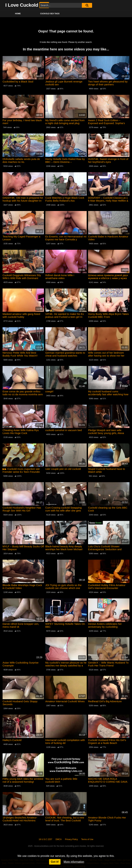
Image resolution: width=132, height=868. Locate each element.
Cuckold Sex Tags (50, 14)
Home (18, 14)
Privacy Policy (71, 839)
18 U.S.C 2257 (45, 839)
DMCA (59, 839)
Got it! (55, 862)
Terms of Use (87, 839)
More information (74, 862)
